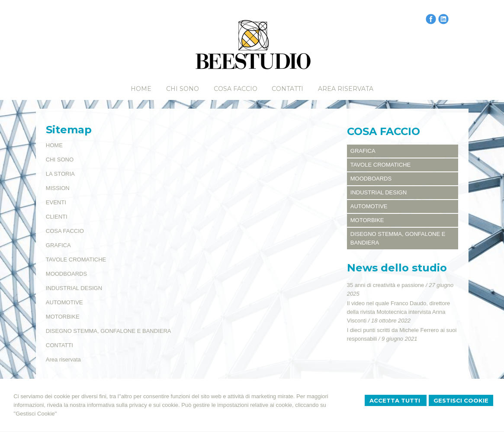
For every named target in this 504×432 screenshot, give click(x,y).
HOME (54, 145)
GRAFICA (58, 245)
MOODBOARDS (66, 274)
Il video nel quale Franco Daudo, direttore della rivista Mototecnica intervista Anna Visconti (398, 312)
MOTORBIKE (63, 317)
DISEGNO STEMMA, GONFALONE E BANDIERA (109, 331)
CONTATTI (59, 345)
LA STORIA (60, 174)
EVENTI (56, 202)
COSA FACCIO (65, 231)
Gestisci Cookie (461, 400)
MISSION (58, 188)
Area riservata (63, 359)
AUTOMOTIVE (64, 302)
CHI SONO (60, 160)
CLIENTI (57, 217)
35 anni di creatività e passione (386, 285)
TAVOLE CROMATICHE (76, 260)
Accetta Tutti (396, 400)
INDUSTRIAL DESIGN (74, 288)
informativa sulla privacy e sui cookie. (133, 405)
